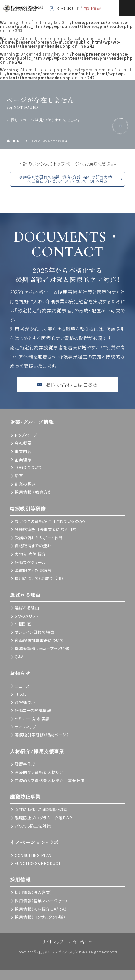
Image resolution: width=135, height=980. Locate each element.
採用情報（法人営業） (34, 892)
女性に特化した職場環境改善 (41, 809)
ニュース (22, 686)
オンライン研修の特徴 (34, 632)
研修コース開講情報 (33, 710)
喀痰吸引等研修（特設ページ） (42, 735)
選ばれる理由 (27, 608)
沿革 (19, 476)
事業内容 (23, 451)
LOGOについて (28, 467)
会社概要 (23, 443)
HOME (17, 141)
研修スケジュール (30, 562)
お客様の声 (25, 702)
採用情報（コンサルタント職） (40, 917)
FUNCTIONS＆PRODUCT (38, 863)
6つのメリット (27, 616)
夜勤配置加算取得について (39, 640)
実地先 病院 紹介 (30, 554)
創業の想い (25, 484)
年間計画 (23, 624)
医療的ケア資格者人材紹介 (39, 772)
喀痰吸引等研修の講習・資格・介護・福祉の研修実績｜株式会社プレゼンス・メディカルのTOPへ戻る (67, 179)
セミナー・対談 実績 (32, 718)
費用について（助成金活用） (39, 578)
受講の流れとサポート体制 (39, 537)
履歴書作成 (25, 764)
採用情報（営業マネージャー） (41, 901)
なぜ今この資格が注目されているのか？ (51, 521)
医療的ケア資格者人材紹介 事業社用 (50, 780)
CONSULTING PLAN (33, 855)
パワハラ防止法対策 (33, 826)
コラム (20, 694)
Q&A (19, 657)
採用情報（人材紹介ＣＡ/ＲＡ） (41, 909)
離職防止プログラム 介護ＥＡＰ (44, 818)
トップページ (26, 435)
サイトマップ (26, 727)
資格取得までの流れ (33, 546)
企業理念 (23, 459)
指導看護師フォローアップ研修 (42, 648)
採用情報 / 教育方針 (34, 492)
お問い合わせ (81, 942)
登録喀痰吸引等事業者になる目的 (46, 529)
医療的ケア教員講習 (33, 570)
